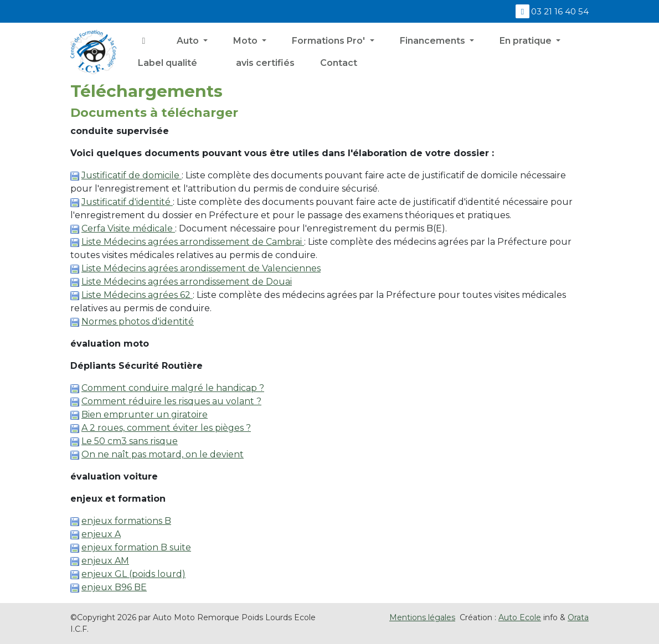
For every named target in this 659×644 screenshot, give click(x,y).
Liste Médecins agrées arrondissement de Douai (187, 282)
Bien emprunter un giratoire (145, 414)
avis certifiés (264, 63)
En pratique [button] (527, 41)
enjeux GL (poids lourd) (133, 574)
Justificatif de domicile (132, 175)
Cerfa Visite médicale (128, 228)
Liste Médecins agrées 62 (137, 295)
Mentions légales (422, 617)
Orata (578, 617)
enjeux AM (105, 561)
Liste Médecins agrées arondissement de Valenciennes (201, 268)
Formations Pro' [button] (329, 41)
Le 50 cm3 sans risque (130, 441)
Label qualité (168, 63)
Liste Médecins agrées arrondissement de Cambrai (193, 242)
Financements (434, 41)
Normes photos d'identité (138, 321)
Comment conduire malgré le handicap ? (173, 388)
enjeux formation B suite (136, 547)
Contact (339, 63)
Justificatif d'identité (127, 202)
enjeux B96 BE (114, 587)
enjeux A (101, 534)
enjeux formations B (126, 521)
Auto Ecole (520, 617)
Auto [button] (189, 41)
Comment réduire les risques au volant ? (171, 401)
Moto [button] (246, 41)
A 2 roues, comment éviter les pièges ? (166, 428)
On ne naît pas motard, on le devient (163, 454)
